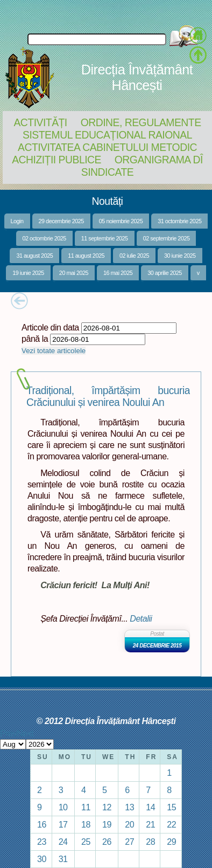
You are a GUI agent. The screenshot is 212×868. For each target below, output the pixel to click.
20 (129, 824)
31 (63, 859)
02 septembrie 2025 (167, 238)
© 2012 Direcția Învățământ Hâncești (106, 721)
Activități (40, 122)
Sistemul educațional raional (107, 135)
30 (42, 859)
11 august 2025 (86, 256)
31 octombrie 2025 (179, 221)
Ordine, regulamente (141, 122)
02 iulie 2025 (134, 256)
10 (63, 807)
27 (129, 842)
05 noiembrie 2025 (121, 221)
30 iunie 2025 (180, 256)
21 (150, 824)
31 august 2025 (34, 256)
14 (150, 807)
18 (86, 824)
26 (107, 842)
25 (86, 842)
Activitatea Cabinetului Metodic (107, 147)
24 (63, 842)
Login (17, 221)
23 (42, 842)
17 (63, 824)
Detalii (141, 618)
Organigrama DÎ (159, 160)
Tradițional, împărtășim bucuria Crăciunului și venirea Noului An (108, 397)
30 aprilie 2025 (165, 273)
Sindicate (107, 172)
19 (107, 824)
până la (35, 339)
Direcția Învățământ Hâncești (137, 77)
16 (42, 824)
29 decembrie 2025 (61, 221)
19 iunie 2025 (28, 273)
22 (171, 824)
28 (150, 842)
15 (171, 807)
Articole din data (50, 327)
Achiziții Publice (56, 160)
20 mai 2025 (74, 273)
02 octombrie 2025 (44, 238)
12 (107, 807)
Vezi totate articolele (54, 351)
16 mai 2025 (118, 273)
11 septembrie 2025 (105, 238)
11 (86, 807)
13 (129, 807)
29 (171, 842)
